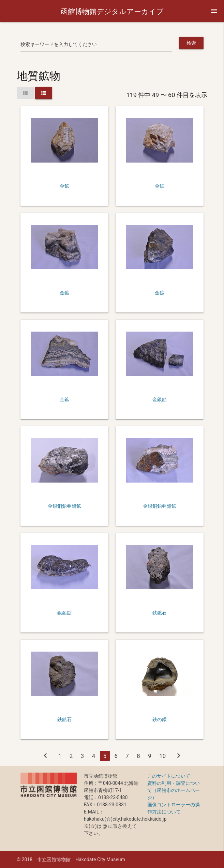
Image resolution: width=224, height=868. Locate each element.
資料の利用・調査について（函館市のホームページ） (174, 790)
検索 (191, 43)
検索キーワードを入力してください (59, 44)
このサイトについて (169, 776)
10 (162, 756)
